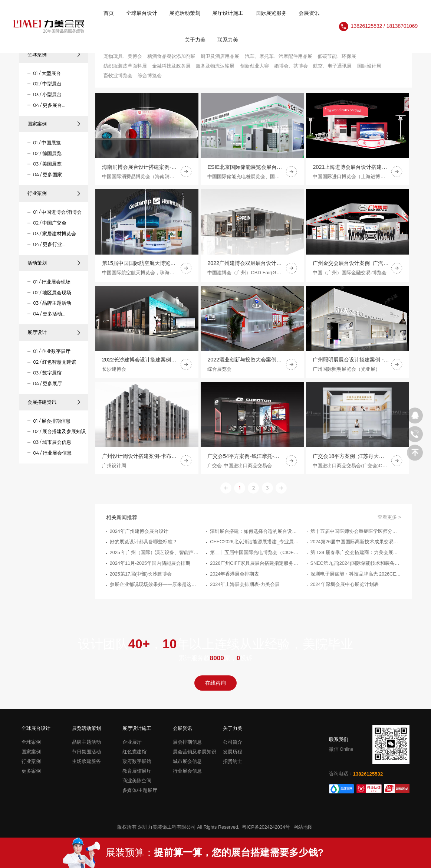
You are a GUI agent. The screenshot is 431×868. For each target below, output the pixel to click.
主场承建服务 (86, 761)
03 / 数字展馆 (47, 373)
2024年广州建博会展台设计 (139, 536)
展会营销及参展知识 (195, 752)
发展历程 (233, 752)
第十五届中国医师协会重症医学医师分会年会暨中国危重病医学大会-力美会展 (356, 536)
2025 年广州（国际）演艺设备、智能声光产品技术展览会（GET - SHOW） (155, 557)
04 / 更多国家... (49, 175)
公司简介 (233, 742)
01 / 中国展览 (47, 143)
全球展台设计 (142, 13)
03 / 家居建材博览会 (55, 234)
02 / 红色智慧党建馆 (55, 362)
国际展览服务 (271, 13)
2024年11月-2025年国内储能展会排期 (150, 568)
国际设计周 (369, 66)
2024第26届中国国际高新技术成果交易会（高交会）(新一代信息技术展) (356, 547)
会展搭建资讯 (54, 402)
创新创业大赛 (254, 66)
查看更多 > (389, 522)
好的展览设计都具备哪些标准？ (144, 547)
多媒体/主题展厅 (140, 790)
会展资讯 (309, 13)
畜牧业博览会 (118, 76)
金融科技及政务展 (171, 66)
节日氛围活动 (86, 752)
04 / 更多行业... (49, 244)
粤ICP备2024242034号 (266, 827)
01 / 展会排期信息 (52, 421)
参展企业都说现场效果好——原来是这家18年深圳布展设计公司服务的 (155, 589)
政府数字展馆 (137, 761)
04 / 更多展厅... (49, 384)
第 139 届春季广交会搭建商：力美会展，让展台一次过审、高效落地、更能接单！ (356, 557)
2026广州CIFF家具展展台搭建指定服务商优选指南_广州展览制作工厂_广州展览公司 (255, 568)
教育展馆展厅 (137, 771)
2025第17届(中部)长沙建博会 (141, 579)
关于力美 (195, 40)
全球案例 (54, 54)
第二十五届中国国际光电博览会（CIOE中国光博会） (255, 557)
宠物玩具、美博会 (123, 56)
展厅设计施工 (228, 13)
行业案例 (54, 193)
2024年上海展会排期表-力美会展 (245, 589)
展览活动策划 (185, 13)
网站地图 (303, 827)
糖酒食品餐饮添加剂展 (171, 56)
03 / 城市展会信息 (52, 442)
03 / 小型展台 (47, 94)
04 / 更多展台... (49, 105)
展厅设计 (54, 332)
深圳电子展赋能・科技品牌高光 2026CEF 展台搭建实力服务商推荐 (356, 579)
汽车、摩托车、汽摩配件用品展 (279, 56)
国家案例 (54, 124)
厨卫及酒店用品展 (220, 56)
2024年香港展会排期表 (234, 579)
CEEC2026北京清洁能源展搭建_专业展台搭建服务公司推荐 (255, 547)
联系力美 (228, 40)
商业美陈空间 (137, 781)
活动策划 (54, 263)
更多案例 (31, 771)
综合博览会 (150, 76)
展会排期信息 (187, 742)
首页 (109, 13)
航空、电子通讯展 (332, 66)
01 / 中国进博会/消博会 (57, 212)
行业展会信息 (187, 771)
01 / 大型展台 (47, 73)
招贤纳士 (233, 761)
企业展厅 (132, 742)
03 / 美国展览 (47, 164)
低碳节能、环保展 (337, 56)
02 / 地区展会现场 (52, 293)
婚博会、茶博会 (291, 66)
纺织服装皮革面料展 (125, 66)
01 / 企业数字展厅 (52, 351)
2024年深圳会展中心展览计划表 (345, 589)
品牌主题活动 (86, 742)
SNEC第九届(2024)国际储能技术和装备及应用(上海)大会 (356, 568)
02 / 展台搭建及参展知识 (59, 431)
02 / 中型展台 (47, 84)
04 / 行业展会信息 (52, 453)
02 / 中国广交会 (50, 223)
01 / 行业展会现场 (52, 282)
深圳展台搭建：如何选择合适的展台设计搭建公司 (255, 536)
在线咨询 (215, 683)
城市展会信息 (187, 761)
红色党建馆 (134, 752)
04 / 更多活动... (49, 314)
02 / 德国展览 (47, 153)
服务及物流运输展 (215, 66)
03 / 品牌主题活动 (52, 303)
